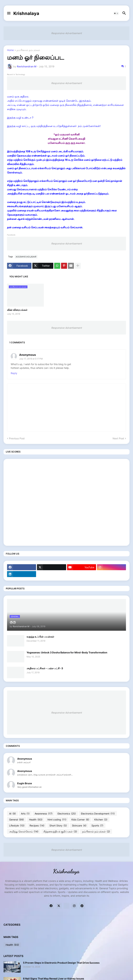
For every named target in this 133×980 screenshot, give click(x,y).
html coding (57, 820)
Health (36, 820)
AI (12, 814)
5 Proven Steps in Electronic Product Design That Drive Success (61, 963)
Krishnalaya (26, 13)
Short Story (58, 826)
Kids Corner (80, 820)
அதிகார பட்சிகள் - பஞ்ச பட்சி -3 (45, 668)
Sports (97, 826)
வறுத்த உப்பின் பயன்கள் (40, 637)
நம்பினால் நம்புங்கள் (28, 50)
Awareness (44, 814)
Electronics (67, 814)
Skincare (79, 826)
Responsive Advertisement (66, 33)
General (17, 820)
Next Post (118, 438)
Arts (25, 814)
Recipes (37, 826)
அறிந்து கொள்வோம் (24, 832)
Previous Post (17, 438)
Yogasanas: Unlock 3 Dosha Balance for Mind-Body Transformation (67, 652)
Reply (14, 373)
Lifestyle (17, 826)
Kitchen (101, 820)
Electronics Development (98, 814)
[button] (9, 13)
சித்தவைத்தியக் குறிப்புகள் (60, 832)
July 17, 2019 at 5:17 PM (31, 359)
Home (10, 50)
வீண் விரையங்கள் (17, 310)
